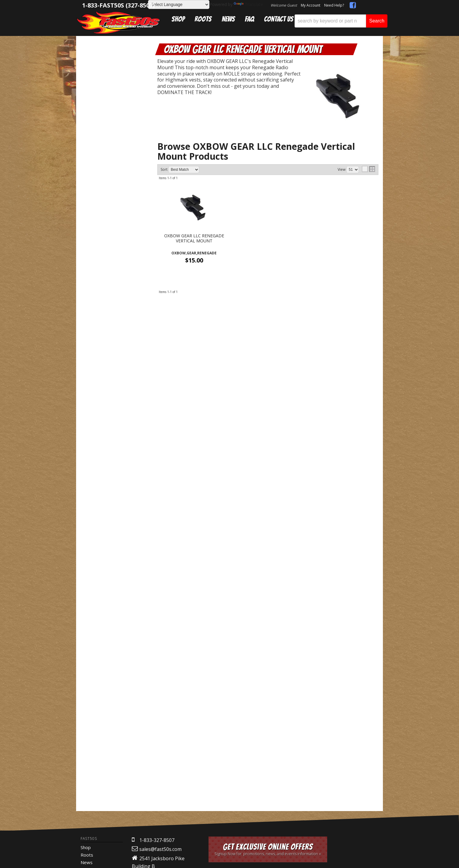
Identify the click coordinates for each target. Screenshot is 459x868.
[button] (341, 21)
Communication (114, 70)
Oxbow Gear (113, 76)
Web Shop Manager (239, 666)
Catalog (101, 57)
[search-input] (330, 21)
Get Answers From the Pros (114, 506)
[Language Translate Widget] (179, 4)
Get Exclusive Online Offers (268, 595)
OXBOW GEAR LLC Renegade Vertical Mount (118, 88)
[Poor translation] (22, 718)
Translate (248, 4)
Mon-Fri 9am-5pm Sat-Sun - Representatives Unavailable (114, 533)
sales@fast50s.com (160, 595)
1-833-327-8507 (157, 586)
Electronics (107, 64)
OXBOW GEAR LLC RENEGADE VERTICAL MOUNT (194, 238)
